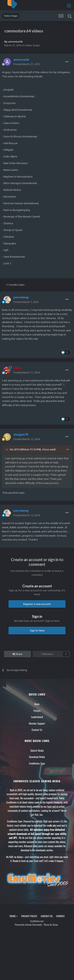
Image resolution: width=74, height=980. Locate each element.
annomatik (15, 42)
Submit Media (37, 750)
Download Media (37, 757)
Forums (37, 711)
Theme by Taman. (51, 925)
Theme (13, 916)
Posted (27, 64)
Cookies (60, 916)
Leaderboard (37, 717)
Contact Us (37, 730)
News (37, 704)
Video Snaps (33, 45)
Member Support (37, 723)
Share (17, 654)
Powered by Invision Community (28, 925)
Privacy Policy (29, 916)
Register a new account (37, 604)
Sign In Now (37, 630)
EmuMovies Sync (37, 763)
